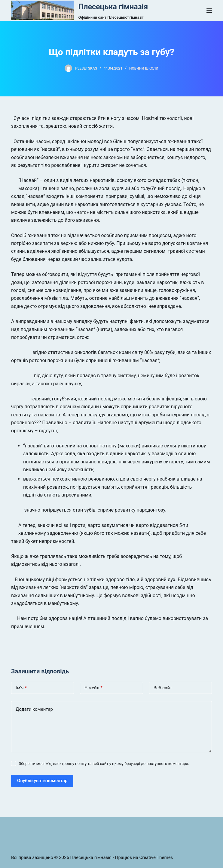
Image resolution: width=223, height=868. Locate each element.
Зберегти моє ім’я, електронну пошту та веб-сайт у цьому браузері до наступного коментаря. (104, 764)
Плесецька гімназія (113, 7)
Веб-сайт (163, 688)
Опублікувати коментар (42, 781)
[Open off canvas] (209, 11)
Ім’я (21, 688)
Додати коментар (34, 709)
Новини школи (144, 68)
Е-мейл (93, 688)
